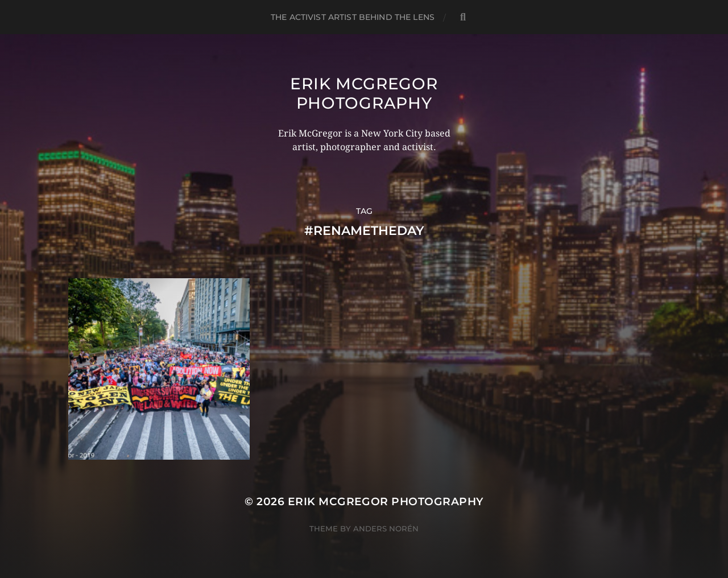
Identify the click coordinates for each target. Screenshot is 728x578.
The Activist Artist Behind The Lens (353, 17)
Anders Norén (386, 529)
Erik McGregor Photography (364, 93)
